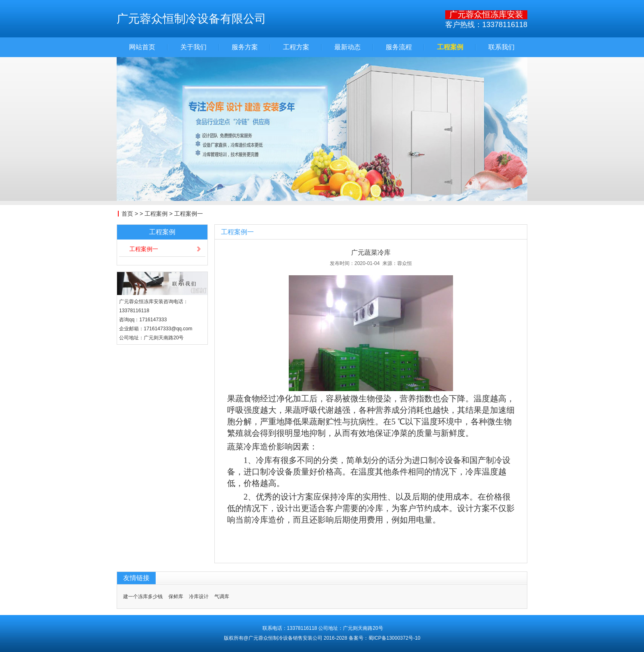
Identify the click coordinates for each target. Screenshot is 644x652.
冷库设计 (199, 597)
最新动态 (347, 47)
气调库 (222, 597)
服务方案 (245, 47)
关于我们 (193, 47)
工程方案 (296, 47)
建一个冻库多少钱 (143, 597)
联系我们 (501, 47)
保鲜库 (176, 597)
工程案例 (450, 47)
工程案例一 (189, 214)
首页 (127, 214)
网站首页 (142, 47)
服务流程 (399, 47)
